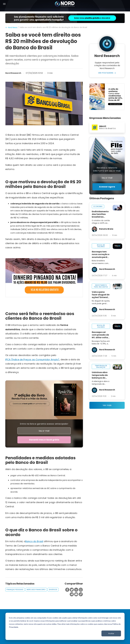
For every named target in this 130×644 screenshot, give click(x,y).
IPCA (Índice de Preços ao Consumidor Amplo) (32, 360)
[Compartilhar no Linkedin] (76, 590)
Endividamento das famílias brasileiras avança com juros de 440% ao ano (100, 214)
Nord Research (13, 73)
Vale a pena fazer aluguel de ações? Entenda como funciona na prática (101, 295)
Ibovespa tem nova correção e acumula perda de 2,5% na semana (101, 254)
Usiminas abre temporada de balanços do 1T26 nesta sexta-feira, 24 (100, 375)
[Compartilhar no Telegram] (72, 594)
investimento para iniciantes (101, 286)
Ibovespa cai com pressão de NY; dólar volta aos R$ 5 (100, 335)
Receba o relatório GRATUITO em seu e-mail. (107, 169)
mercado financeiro (36, 590)
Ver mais (107, 405)
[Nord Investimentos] (65, 4)
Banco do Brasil (34, 541)
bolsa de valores (101, 246)
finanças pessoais (15, 590)
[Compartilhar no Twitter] (72, 590)
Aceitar (111, 633)
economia (98, 206)
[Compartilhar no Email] (76, 594)
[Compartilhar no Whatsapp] (81, 590)
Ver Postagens (106, 73)
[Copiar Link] (81, 594)
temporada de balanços (101, 367)
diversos (53, 590)
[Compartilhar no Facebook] (67, 590)
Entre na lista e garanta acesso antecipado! (44, 424)
